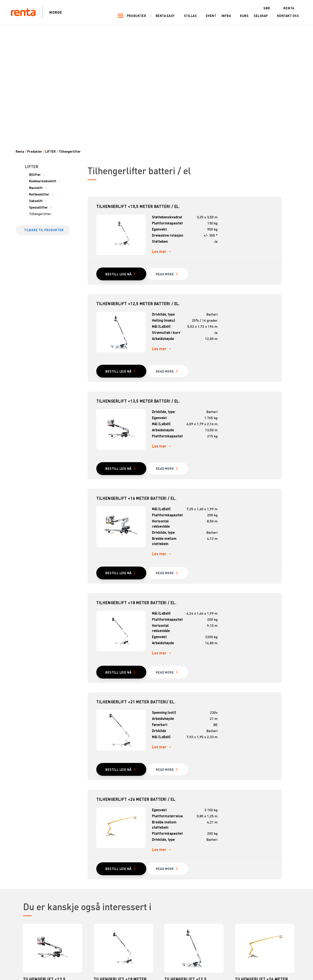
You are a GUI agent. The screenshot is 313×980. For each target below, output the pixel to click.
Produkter (137, 16)
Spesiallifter (38, 207)
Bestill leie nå (119, 274)
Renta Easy (165, 16)
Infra (226, 16)
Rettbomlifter (39, 194)
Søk (267, 8)
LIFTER (50, 151)
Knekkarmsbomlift (43, 181)
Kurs (244, 16)
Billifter (35, 175)
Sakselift (36, 201)
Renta (289, 8)
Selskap (261, 16)
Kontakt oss (288, 16)
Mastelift (36, 188)
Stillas (190, 16)
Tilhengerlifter (70, 151)
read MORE (165, 274)
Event (211, 16)
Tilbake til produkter (44, 230)
